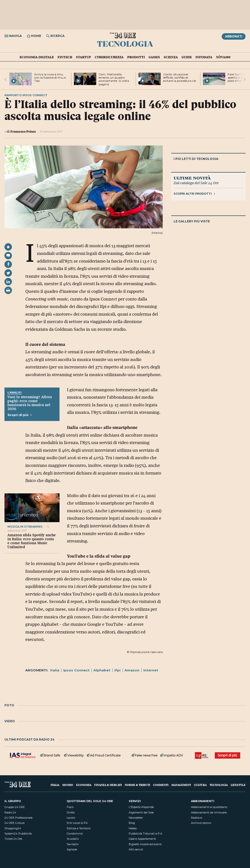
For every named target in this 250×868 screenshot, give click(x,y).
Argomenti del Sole (141, 812)
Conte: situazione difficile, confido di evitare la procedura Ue (180, 77)
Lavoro (71, 818)
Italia (55, 670)
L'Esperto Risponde (141, 807)
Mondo (68, 785)
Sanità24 (73, 844)
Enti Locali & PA (77, 823)
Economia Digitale (37, 57)
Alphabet (102, 670)
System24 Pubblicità (18, 834)
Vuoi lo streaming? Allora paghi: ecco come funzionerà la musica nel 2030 (30, 403)
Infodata (204, 57)
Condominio (75, 834)
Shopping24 (13, 828)
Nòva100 (223, 57)
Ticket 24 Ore (13, 839)
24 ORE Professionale (18, 818)
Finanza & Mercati (108, 785)
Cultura (200, 785)
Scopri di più (20, 415)
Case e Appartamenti (142, 839)
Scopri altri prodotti (194, 194)
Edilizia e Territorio (79, 828)
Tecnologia (125, 43)
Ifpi (117, 670)
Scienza (171, 57)
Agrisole (72, 849)
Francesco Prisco (23, 131)
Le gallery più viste (192, 221)
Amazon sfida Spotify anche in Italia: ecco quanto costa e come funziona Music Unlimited (32, 541)
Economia (84, 785)
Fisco (70, 807)
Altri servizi (136, 849)
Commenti (161, 785)
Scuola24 (73, 839)
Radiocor (197, 818)
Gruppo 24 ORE (15, 807)
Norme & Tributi (137, 785)
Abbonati (234, 36)
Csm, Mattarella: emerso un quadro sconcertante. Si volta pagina (114, 79)
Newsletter (136, 818)
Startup (83, 57)
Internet (151, 670)
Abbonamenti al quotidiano (209, 807)
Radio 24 (10, 812)
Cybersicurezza (109, 57)
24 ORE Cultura (15, 823)
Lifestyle (238, 785)
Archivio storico (201, 823)
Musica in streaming (25, 527)
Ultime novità (192, 178)
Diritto (71, 812)
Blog (132, 823)
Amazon (132, 670)
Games (154, 57)
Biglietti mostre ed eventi (145, 844)
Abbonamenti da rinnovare (209, 812)
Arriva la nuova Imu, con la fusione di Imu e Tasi (50, 77)
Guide (187, 57)
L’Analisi (15, 392)
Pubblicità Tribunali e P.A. (146, 834)
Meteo (133, 828)
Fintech (65, 57)
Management (181, 785)
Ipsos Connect (76, 670)
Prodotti (136, 57)
